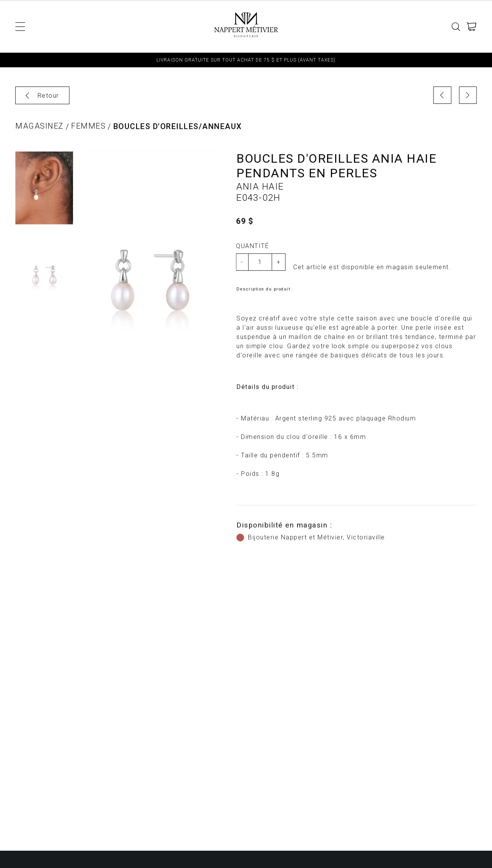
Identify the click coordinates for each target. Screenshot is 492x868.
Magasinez (40, 132)
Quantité (249, 246)
